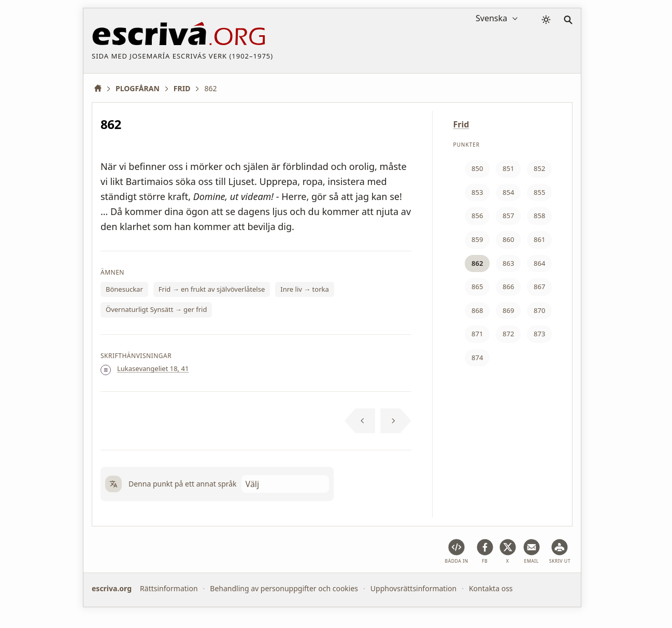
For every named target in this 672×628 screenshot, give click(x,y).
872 (508, 334)
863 (508, 263)
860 (508, 239)
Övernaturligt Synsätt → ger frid (156, 309)
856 (477, 216)
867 (539, 287)
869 (508, 310)
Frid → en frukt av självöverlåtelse (212, 289)
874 (477, 358)
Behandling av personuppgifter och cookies (284, 588)
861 (539, 239)
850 (477, 168)
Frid (461, 124)
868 (477, 310)
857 (508, 216)
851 (508, 168)
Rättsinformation (169, 588)
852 (539, 168)
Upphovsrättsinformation (413, 588)
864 (539, 263)
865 (477, 287)
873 (539, 334)
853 (477, 192)
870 (539, 310)
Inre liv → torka (305, 289)
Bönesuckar (124, 289)
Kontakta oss (491, 588)
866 (508, 287)
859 (477, 239)
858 (539, 216)
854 (508, 192)
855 (539, 192)
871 (477, 334)
